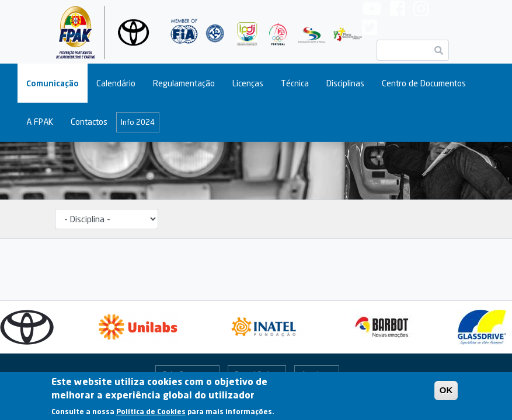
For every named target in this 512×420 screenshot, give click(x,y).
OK (446, 393)
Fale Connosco (187, 374)
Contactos (89, 122)
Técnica (295, 83)
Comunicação (53, 83)
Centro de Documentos (424, 83)
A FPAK (40, 122)
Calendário (116, 83)
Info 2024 (138, 122)
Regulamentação (184, 83)
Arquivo (314, 374)
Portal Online (257, 374)
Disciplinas (345, 83)
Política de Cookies (151, 414)
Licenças (248, 83)
